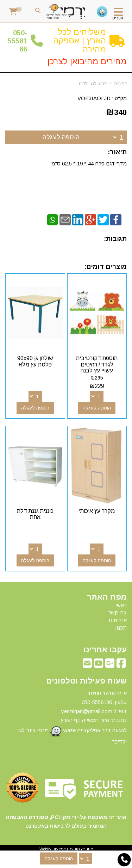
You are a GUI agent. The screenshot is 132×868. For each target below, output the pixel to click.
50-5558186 (17, 41)
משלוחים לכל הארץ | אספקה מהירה (80, 41)
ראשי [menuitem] (121, 605)
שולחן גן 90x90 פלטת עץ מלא (35, 361)
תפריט (118, 18)
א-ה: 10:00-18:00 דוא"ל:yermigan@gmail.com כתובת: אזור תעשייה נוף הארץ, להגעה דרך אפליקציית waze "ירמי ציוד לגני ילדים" (71, 717)
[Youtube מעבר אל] (99, 665)
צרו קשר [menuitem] (117, 612)
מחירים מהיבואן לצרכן (87, 61)
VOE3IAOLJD (94, 98)
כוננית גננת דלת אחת (35, 514)
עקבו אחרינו (105, 650)
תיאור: (117, 152)
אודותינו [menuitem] (118, 620)
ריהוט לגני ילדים (93, 84)
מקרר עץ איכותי (97, 511)
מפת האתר (107, 597)
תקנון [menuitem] (121, 628)
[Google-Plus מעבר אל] (110, 665)
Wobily (45, 849)
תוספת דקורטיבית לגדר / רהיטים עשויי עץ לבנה (97, 364)
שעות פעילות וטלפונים (86, 681)
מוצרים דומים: (105, 267)
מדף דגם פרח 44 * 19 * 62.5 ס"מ (88, 163)
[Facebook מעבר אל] (121, 665)
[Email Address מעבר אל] (87, 665)
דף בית (120, 84)
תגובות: (115, 239)
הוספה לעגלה (61, 137)
